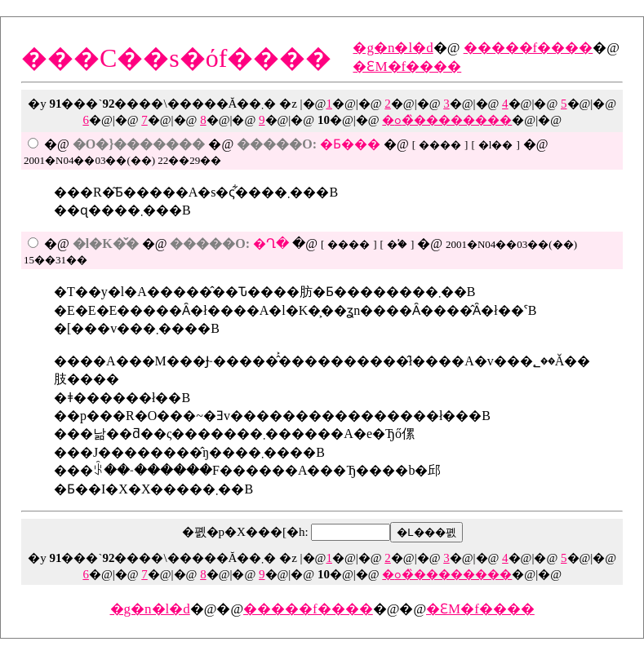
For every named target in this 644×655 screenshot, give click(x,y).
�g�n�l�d (393, 48)
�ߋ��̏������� (447, 120)
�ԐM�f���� (407, 66)
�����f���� (529, 48)
